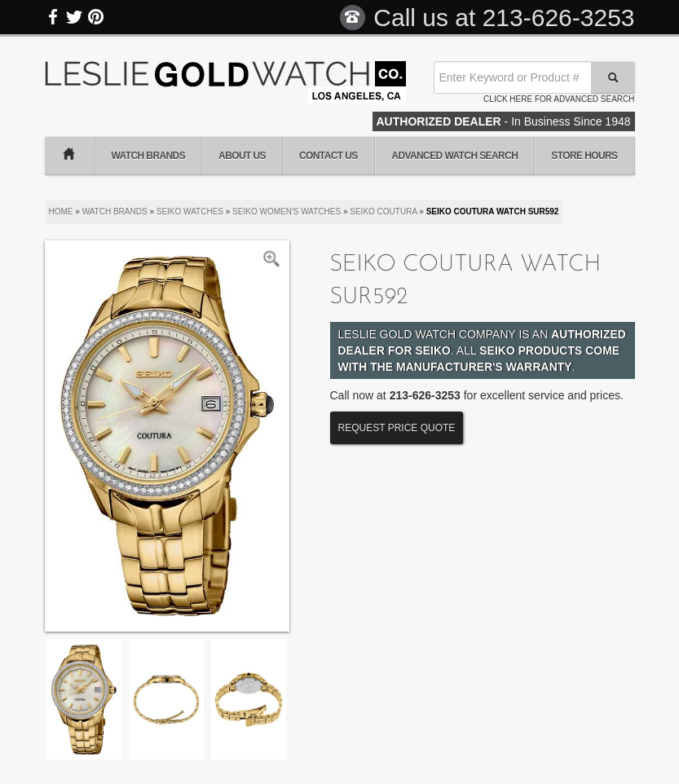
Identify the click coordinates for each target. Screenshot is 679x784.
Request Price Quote (397, 428)
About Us (242, 156)
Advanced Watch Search (454, 156)
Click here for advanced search (559, 99)
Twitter (74, 17)
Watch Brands (149, 156)
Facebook (54, 17)
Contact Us (328, 156)
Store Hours (584, 156)
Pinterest (95, 17)
